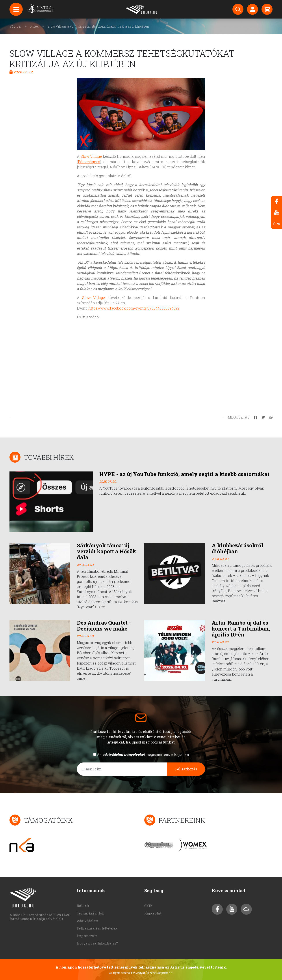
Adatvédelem (88, 921)
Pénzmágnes (89, 162)
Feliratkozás (186, 769)
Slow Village (91, 156)
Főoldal (16, 26)
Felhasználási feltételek (97, 928)
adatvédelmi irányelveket (124, 754)
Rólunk (83, 906)
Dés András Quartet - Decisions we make (104, 626)
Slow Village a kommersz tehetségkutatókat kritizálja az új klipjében (98, 26)
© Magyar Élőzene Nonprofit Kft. (153, 973)
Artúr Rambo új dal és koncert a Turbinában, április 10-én (241, 629)
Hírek (34, 26)
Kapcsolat (153, 913)
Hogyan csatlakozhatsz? (97, 943)
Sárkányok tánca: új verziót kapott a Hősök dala (107, 551)
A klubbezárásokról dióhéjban (237, 548)
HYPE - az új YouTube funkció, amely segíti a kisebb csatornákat (184, 474)
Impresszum (87, 936)
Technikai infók (91, 913)
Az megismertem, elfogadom (143, 754)
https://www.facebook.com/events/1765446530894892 (134, 308)
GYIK (148, 906)
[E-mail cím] (122, 769)
